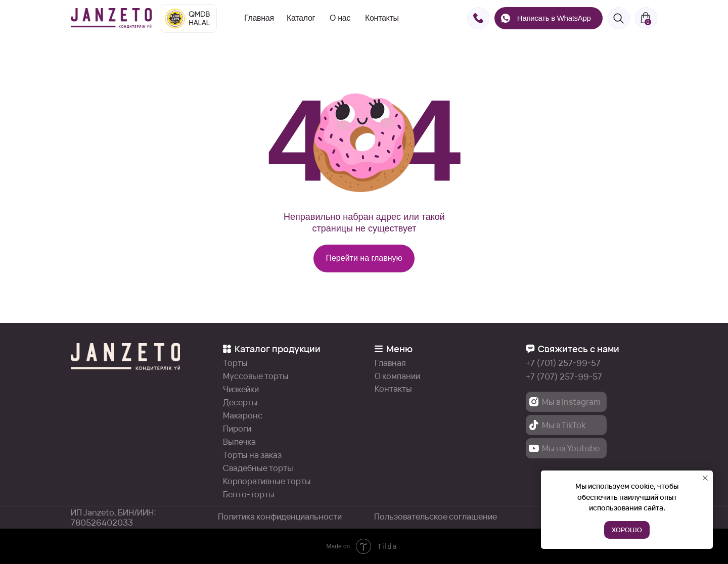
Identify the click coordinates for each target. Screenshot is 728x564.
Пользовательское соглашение (436, 516)
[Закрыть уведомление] (705, 478)
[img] (111, 18)
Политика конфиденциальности (280, 516)
